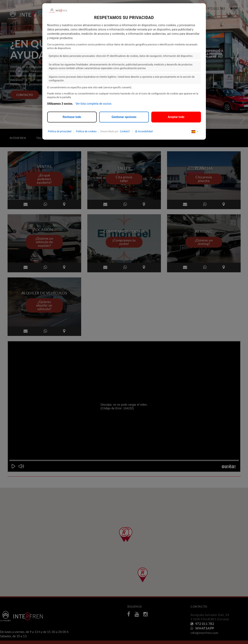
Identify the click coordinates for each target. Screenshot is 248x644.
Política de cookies (86, 131)
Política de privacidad (60, 131)
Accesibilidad (144, 131)
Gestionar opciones (124, 117)
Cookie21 (125, 131)
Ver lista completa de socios (93, 104)
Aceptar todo (176, 117)
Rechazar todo (72, 117)
